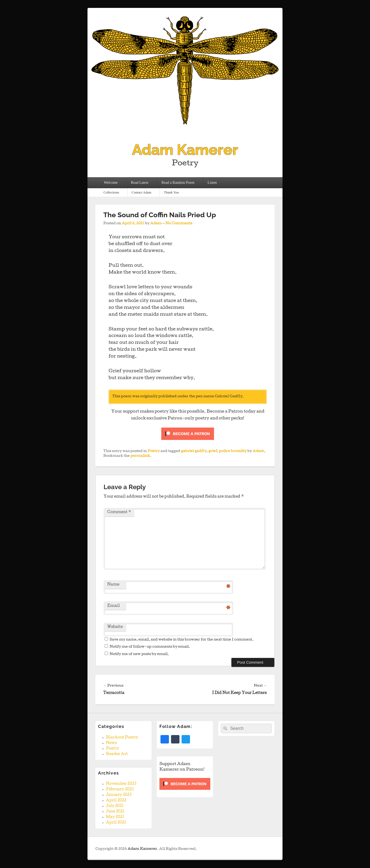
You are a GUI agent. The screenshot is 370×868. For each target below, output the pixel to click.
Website (115, 627)
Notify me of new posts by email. (139, 654)
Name (113, 585)
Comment (119, 512)
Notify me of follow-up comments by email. (150, 647)
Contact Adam (141, 192)
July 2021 (115, 806)
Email (114, 606)
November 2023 (121, 784)
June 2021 (115, 812)
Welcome (111, 183)
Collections (111, 192)
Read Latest (139, 183)
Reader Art (117, 754)
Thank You (171, 192)
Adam (156, 224)
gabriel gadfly (194, 451)
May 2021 (115, 817)
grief (213, 451)
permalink (140, 456)
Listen (212, 183)
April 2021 (116, 823)
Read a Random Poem (178, 183)
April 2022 (116, 801)
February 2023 (120, 790)
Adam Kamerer (185, 150)
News (111, 743)
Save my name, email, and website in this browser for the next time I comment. (182, 640)
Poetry (154, 451)
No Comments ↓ (180, 224)
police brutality (233, 451)
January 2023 (119, 795)
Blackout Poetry (122, 738)
